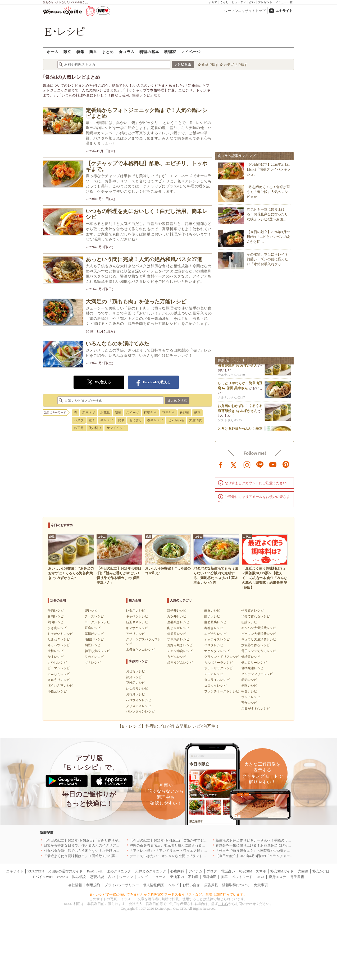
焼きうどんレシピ (180, 663)
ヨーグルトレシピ (97, 622)
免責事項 (261, 885)
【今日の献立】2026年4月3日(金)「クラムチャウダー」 (258, 856)
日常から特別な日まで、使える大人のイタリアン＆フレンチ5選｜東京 (98, 845)
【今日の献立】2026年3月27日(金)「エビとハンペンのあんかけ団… (269, 237)
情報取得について (236, 885)
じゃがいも (176, 420)
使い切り (95, 428)
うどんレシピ (177, 657)
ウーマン (126, 877)
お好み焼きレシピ (180, 645)
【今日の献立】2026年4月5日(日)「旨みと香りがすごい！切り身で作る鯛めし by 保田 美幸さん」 (118, 840)
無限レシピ (249, 686)
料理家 (170, 52)
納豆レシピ (93, 645)
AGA (261, 877)
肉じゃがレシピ (178, 628)
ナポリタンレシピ (217, 651)
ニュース (159, 877)
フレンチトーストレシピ (222, 691)
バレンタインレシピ (140, 711)
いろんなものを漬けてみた (117, 344)
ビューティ (239, 2)
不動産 (193, 877)
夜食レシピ (249, 703)
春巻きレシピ (214, 628)
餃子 (92, 420)
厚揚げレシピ (94, 634)
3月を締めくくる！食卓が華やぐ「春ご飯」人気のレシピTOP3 (268, 192)
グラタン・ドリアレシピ (222, 657)
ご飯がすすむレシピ (256, 709)
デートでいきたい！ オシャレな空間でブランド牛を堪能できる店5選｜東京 (188, 856)
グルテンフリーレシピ (257, 674)
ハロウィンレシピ (139, 700)
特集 (80, 52)
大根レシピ (56, 651)
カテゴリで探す (236, 65)
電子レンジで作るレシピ (259, 651)
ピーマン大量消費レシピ (259, 634)
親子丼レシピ (177, 611)
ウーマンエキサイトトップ (245, 11)
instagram (247, 464)
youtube (273, 464)
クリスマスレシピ (139, 706)
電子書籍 (297, 877)
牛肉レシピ (56, 611)
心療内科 (177, 871)
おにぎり (136, 420)
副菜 (118, 413)
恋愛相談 (97, 877)
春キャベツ (155, 420)
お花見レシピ (135, 694)
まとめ (108, 52)
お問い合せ (191, 885)
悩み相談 (79, 877)
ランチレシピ (251, 697)
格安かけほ (321, 871)
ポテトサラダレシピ (218, 668)
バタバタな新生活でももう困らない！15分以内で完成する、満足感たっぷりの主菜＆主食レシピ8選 (120, 851)
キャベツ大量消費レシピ (259, 628)
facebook (221, 464)
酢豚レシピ (212, 611)
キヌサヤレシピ (137, 628)
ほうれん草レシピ (60, 686)
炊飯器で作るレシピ (256, 645)
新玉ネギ (89, 413)
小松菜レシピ (57, 691)
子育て (213, 2)
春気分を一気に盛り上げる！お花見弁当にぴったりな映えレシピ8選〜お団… (267, 214)
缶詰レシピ (249, 622)
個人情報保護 (153, 885)
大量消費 (195, 420)
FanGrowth (95, 871)
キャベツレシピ (59, 645)
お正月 (79, 428)
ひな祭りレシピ (137, 688)
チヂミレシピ (214, 674)
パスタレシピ (214, 645)
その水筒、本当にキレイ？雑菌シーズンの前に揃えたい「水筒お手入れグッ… (267, 259)
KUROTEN (36, 871)
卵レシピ (91, 611)
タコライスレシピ (217, 680)
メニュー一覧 (284, 2)
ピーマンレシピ (59, 668)
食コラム (127, 52)
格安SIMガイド (282, 871)
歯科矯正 (210, 877)
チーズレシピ (94, 616)
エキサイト (284, 11)
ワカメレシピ (94, 657)
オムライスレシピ (217, 639)
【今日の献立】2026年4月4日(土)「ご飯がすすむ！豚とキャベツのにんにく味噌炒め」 (196, 840)
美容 (224, 877)
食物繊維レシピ (252, 668)
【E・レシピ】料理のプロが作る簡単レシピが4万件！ (168, 726)
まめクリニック (119, 871)
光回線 (303, 871)
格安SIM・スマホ (252, 871)
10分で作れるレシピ (256, 616)
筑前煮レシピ (177, 634)
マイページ (191, 52)
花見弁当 (168, 413)
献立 (67, 52)
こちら (223, 904)
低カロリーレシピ (254, 663)
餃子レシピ (212, 616)
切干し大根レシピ (97, 651)
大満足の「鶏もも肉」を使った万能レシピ (136, 302)
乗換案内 (177, 877)
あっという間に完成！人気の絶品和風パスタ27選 (144, 259)
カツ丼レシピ (177, 616)
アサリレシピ (135, 634)
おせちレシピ (135, 671)
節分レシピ (134, 677)
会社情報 (75, 885)
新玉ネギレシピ (137, 622)
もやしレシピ (57, 663)
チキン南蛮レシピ (180, 651)
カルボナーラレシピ (218, 663)
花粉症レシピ (135, 683)
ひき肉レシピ (57, 628)
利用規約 (93, 885)
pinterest (286, 464)
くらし (224, 2)
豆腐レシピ (93, 628)
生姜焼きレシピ (178, 622)
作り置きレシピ (252, 611)
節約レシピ (249, 680)
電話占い (228, 871)
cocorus (62, 877)
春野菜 (184, 413)
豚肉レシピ (56, 616)
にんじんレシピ (59, 674)
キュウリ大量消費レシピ (259, 639)
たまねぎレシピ (59, 639)
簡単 (93, 52)
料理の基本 (149, 52)
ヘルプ (173, 885)
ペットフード (242, 877)
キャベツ (107, 420)
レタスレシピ (135, 611)
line (260, 464)
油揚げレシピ (94, 639)
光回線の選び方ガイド (65, 871)
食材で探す (210, 65)
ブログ (212, 871)
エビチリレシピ (215, 634)
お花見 (105, 413)
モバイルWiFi (42, 877)
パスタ (79, 420)
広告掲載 (211, 885)
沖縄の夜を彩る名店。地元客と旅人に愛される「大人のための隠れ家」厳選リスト (193, 845)
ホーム (53, 52)
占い (252, 2)
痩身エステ (277, 877)
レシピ (142, 877)
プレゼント (265, 2)
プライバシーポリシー (122, 885)
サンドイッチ (116, 428)
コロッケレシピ (215, 686)
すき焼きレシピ (178, 639)
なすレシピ (56, 657)
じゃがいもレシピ (60, 634)
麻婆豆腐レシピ (215, 622)
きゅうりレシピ (59, 680)
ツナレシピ (93, 663)
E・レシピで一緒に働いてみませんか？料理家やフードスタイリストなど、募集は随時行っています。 (169, 895)
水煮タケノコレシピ (140, 650)
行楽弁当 (150, 413)
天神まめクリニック (151, 871)
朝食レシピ (249, 691)
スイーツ (133, 413)
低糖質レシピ (251, 657)
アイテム (195, 871)
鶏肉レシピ (56, 622)
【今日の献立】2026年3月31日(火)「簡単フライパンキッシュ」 (269, 169)
